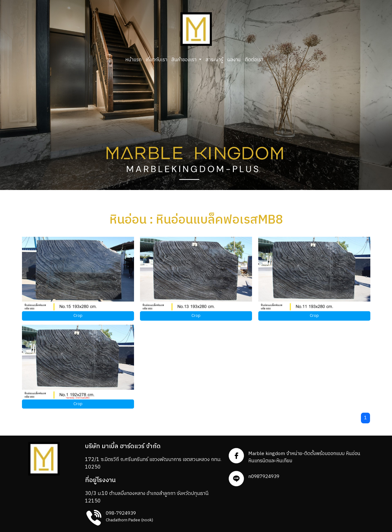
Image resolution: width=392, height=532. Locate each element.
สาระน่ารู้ (214, 60)
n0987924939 (264, 477)
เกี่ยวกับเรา (156, 60)
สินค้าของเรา (185, 60)
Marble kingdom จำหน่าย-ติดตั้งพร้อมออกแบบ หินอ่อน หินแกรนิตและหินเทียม (304, 457)
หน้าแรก (133, 60)
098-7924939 (121, 513)
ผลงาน (234, 60)
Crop (78, 316)
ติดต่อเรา (254, 60)
